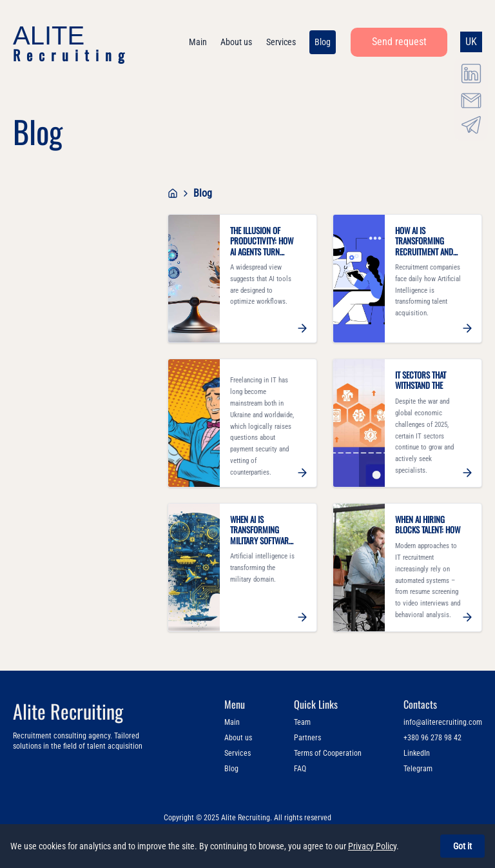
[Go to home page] (173, 193)
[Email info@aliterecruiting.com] (471, 98)
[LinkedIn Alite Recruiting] (471, 74)
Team (302, 722)
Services (238, 753)
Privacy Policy (372, 846)
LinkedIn (417, 753)
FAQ (300, 769)
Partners (307, 738)
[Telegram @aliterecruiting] (471, 123)
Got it (462, 846)
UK (471, 42)
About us (238, 738)
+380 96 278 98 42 (432, 738)
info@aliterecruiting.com (443, 722)
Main (232, 722)
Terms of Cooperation (328, 753)
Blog (231, 769)
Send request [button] (399, 42)
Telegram (418, 769)
